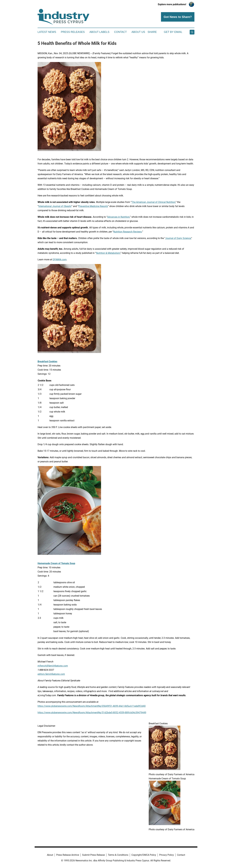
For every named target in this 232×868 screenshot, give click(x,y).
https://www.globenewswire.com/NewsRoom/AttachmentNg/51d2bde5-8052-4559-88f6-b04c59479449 (92, 713)
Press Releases (73, 32)
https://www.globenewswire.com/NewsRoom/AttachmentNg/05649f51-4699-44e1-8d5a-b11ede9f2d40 (92, 706)
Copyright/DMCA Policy (144, 855)
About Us (138, 32)
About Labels (99, 32)
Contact (120, 32)
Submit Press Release (93, 855)
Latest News (47, 32)
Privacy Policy (167, 855)
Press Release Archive (68, 855)
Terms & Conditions (118, 855)
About (50, 855)
